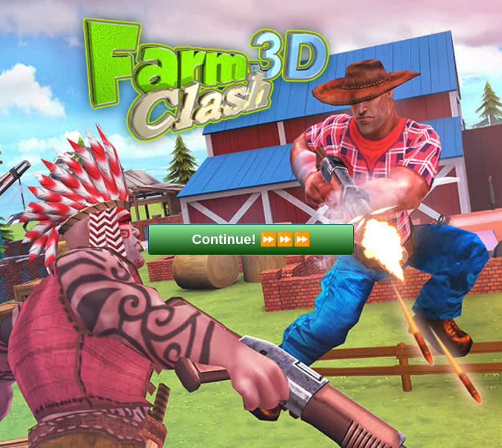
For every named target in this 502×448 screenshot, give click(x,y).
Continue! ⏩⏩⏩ (251, 239)
